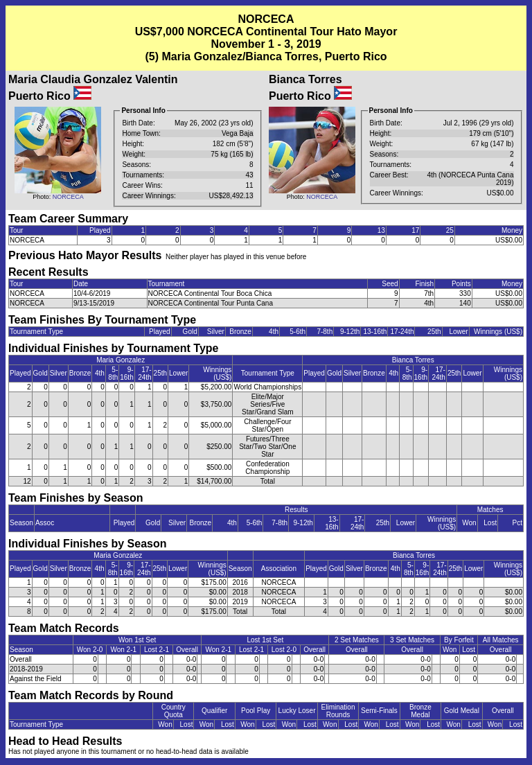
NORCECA (68, 197)
